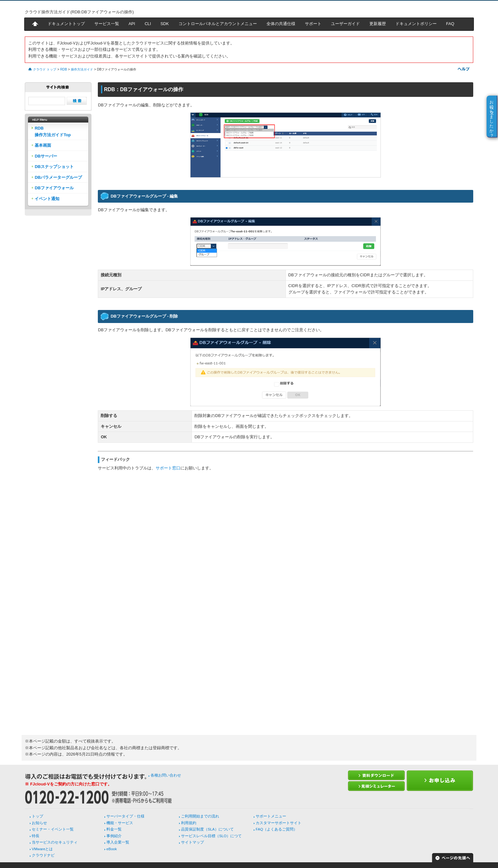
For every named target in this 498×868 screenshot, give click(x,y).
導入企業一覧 (118, 842)
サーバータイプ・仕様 (125, 816)
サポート (313, 24)
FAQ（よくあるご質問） (276, 829)
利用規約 (189, 823)
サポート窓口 (168, 468)
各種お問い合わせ (166, 775)
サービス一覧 (107, 24)
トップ (37, 816)
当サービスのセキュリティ (55, 842)
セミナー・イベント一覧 (53, 829)
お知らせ (39, 823)
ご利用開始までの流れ (200, 816)
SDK (165, 24)
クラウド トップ (45, 69)
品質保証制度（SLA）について (207, 829)
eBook (112, 849)
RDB (64, 69)
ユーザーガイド (345, 24)
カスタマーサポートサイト (279, 823)
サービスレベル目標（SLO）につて (211, 836)
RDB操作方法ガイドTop (53, 131)
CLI (148, 24)
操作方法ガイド (82, 69)
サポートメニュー (271, 816)
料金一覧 (114, 829)
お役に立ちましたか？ (492, 116)
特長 (36, 836)
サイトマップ (192, 842)
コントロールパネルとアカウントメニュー (218, 24)
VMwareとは (42, 849)
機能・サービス (120, 823)
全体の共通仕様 (281, 24)
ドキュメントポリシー (416, 24)
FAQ (450, 24)
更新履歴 (378, 24)
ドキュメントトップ (66, 24)
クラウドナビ (43, 855)
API (132, 24)
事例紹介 (114, 836)
